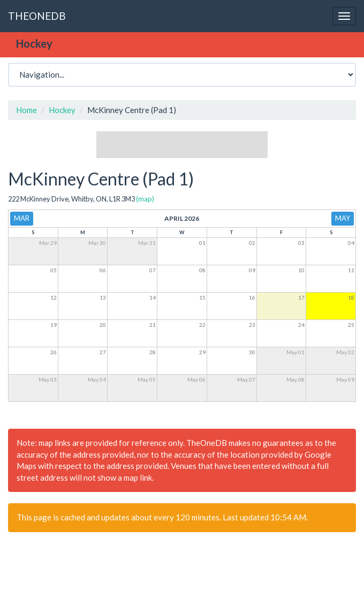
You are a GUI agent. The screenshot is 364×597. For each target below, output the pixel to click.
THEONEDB (37, 16)
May (343, 218)
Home (26, 110)
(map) (145, 199)
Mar (22, 218)
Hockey (62, 110)
